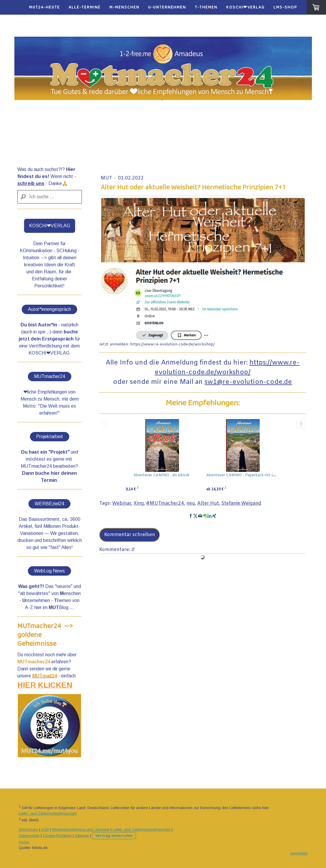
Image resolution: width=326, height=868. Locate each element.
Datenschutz (29, 836)
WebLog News (49, 571)
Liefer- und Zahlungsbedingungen (48, 813)
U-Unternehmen (167, 7)
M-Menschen (124, 7)
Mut (107, 178)
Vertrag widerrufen (114, 836)
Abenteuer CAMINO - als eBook (162, 475)
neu (191, 503)
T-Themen (206, 7)
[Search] (50, 197)
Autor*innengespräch (49, 309)
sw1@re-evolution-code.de (248, 382)
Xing (139, 503)
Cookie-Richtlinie (57, 836)
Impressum (28, 829)
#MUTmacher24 (165, 503)
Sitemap (82, 836)
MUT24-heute (44, 7)
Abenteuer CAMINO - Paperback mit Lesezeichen (250, 475)
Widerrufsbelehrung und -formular (81, 829)
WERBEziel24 (49, 504)
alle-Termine (85, 7)
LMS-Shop (285, 7)
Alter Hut (208, 503)
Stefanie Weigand (241, 503)
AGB (45, 829)
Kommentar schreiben (130, 535)
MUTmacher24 (50, 376)
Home (24, 842)
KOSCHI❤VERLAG (245, 7)
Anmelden (299, 853)
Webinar (122, 503)
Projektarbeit (50, 436)
